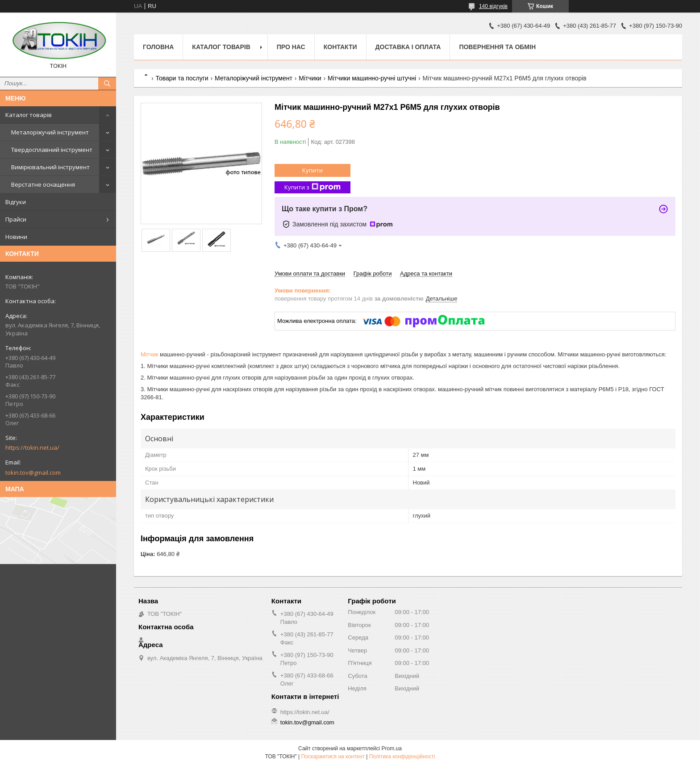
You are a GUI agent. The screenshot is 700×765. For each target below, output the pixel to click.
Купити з (312, 187)
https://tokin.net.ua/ (32, 447)
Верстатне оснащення (43, 184)
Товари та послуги (182, 78)
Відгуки (16, 202)
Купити (312, 170)
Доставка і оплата (408, 47)
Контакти (340, 47)
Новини (16, 237)
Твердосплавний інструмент (52, 150)
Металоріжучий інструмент (50, 132)
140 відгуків (493, 6)
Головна (158, 47)
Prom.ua (392, 748)
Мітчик (149, 354)
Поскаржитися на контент (333, 757)
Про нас (291, 47)
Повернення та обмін (497, 47)
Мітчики (310, 78)
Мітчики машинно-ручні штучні (372, 78)
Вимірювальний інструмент (50, 167)
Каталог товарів (29, 115)
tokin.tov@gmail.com (33, 472)
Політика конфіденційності (402, 757)
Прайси (16, 219)
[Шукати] (107, 84)
